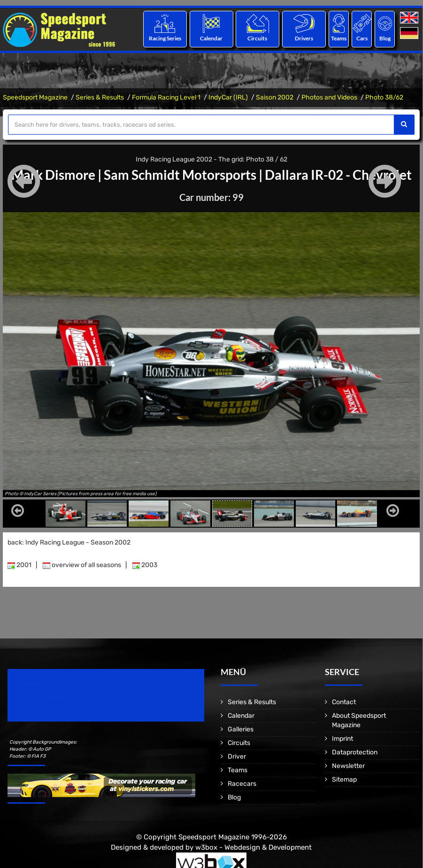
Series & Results (100, 97)
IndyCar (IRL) (228, 97)
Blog (385, 38)
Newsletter (348, 766)
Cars (362, 38)
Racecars (242, 784)
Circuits (258, 38)
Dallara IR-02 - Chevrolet (338, 175)
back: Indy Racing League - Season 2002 (69, 542)
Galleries (241, 729)
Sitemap (344, 780)
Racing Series (165, 38)
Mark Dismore (53, 175)
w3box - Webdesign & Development (254, 847)
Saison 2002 (275, 97)
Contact (344, 702)
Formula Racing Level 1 (166, 97)
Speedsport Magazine (35, 97)
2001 (19, 565)
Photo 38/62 (384, 97)
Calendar (211, 38)
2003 (145, 565)
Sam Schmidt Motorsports (180, 175)
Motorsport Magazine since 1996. (61, 702)
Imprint (342, 739)
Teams (339, 38)
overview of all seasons (82, 565)
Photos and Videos (329, 97)
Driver (237, 757)
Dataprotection (355, 752)
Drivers (304, 38)
